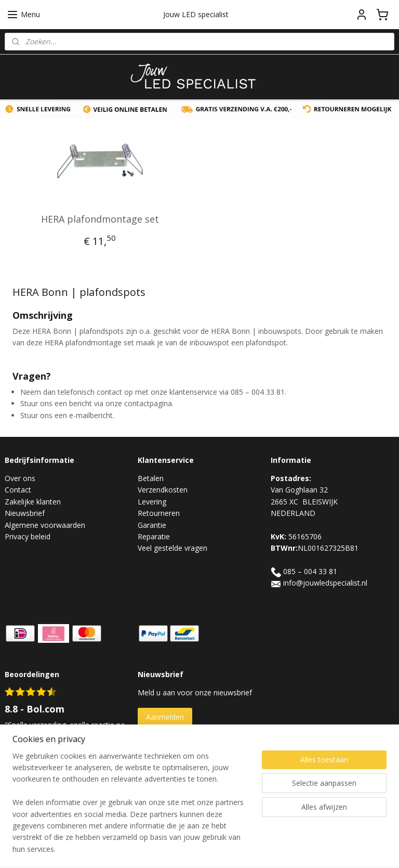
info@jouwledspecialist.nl (325, 583)
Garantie (152, 525)
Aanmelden (165, 717)
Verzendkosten (163, 490)
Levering (152, 502)
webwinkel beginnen (229, 849)
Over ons (20, 478)
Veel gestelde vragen (172, 548)
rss (189, 849)
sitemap (167, 849)
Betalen (151, 478)
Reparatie (154, 536)
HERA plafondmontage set (100, 219)
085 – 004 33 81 (310, 571)
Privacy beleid (28, 536)
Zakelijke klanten (33, 502)
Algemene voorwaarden (45, 525)
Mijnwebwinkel (319, 849)
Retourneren (159, 513)
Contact (18, 490)
